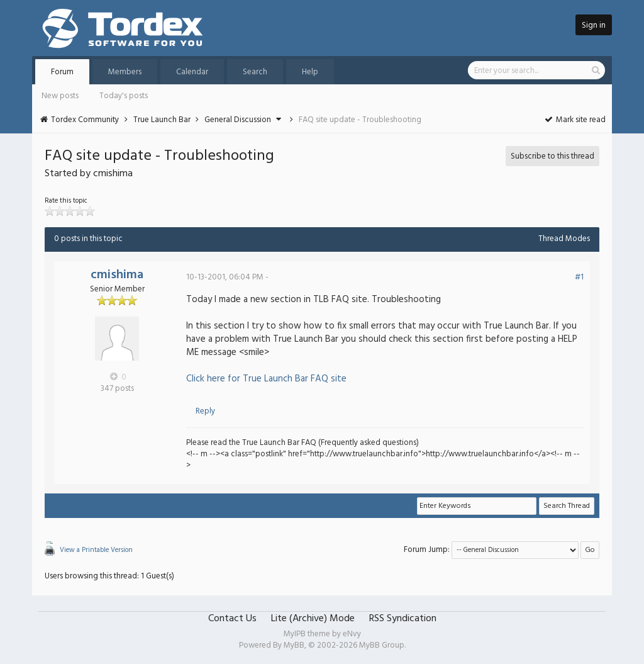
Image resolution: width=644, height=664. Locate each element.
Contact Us (232, 619)
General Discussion (238, 120)
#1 (579, 277)
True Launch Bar (162, 120)
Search (255, 72)
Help (310, 72)
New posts (60, 96)
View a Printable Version (96, 550)
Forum (62, 72)
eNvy (352, 634)
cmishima (117, 275)
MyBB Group (382, 645)
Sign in (594, 25)
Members (125, 72)
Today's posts (124, 96)
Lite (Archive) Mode (313, 619)
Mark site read (575, 120)
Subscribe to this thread (552, 156)
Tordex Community (85, 120)
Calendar (192, 72)
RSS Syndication (403, 619)
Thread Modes (564, 239)
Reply (205, 411)
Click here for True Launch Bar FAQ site (266, 379)
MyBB (294, 645)
